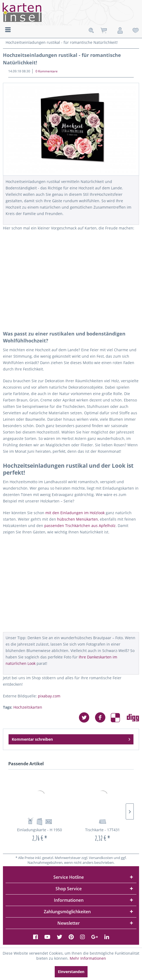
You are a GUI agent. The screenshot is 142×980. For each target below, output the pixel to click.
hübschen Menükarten (78, 519)
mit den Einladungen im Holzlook (74, 513)
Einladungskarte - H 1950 (40, 830)
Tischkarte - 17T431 (102, 830)
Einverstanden (71, 972)
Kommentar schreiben (71, 738)
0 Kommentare (47, 71)
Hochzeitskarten (28, 707)
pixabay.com (49, 696)
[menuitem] (8, 29)
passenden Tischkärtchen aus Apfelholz (80, 526)
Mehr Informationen (88, 958)
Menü (8, 30)
